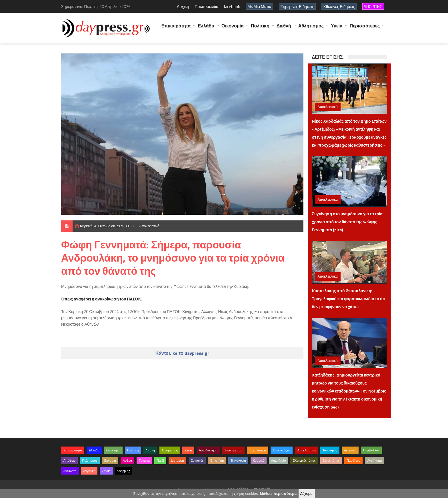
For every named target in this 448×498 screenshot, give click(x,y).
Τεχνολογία (238, 461)
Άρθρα (127, 461)
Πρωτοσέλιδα (206, 6)
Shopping (124, 471)
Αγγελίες (89, 471)
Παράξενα (354, 461)
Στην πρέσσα (233, 450)
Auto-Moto (278, 461)
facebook (232, 6)
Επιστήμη (217, 461)
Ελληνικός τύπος (304, 461)
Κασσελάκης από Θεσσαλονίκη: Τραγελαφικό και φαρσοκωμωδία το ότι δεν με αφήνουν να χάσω (349, 299)
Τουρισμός (330, 450)
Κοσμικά (259, 461)
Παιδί (160, 461)
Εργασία (110, 461)
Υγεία (337, 29)
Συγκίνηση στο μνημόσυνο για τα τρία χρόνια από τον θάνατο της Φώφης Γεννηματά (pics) (347, 222)
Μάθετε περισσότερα (278, 494)
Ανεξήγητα (374, 461)
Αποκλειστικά (149, 226)
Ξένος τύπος (331, 461)
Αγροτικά (350, 450)
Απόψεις (69, 461)
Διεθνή (284, 29)
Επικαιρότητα (176, 29)
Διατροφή (177, 461)
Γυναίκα (144, 461)
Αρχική (183, 6)
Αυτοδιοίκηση (208, 450)
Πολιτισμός (90, 461)
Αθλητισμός (311, 29)
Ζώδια (106, 471)
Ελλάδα (206, 29)
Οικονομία (233, 29)
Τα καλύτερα (258, 450)
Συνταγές (197, 461)
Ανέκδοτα (70, 471)
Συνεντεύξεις (282, 450)
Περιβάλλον (371, 450)
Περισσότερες (365, 29)
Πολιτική (260, 29)
